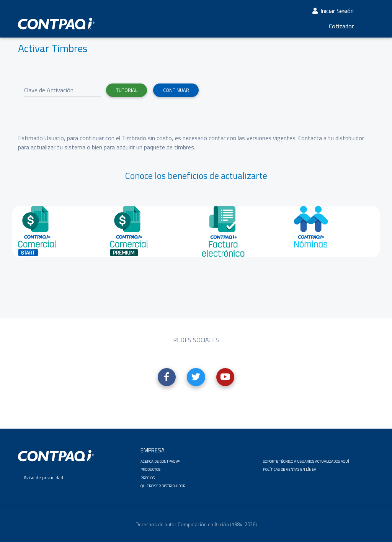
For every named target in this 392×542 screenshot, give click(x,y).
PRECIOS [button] (148, 478)
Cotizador (341, 28)
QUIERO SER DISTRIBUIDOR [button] (163, 486)
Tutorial (127, 90)
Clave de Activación (49, 90)
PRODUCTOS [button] (150, 469)
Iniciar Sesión (332, 12)
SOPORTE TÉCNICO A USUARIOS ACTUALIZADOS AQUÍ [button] (306, 461)
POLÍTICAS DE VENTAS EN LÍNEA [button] (290, 469)
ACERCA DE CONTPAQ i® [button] (160, 461)
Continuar (176, 90)
